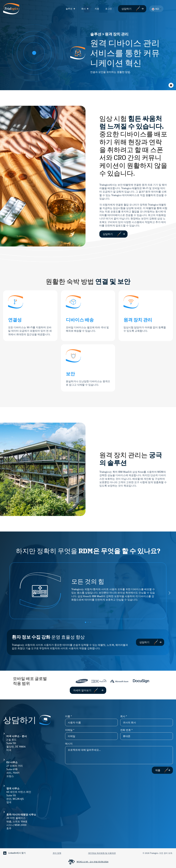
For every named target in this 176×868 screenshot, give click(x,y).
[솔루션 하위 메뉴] (75, 9)
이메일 (70, 730)
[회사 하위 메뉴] (89, 9)
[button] (169, 593)
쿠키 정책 (57, 853)
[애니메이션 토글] (171, 85)
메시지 (69, 744)
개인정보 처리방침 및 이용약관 (102, 853)
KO (155, 9)
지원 (97, 9)
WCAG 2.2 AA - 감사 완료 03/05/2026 (88, 862)
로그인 (109, 9)
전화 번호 (126, 730)
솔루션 (69, 9)
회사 (83, 9)
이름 (68, 716)
